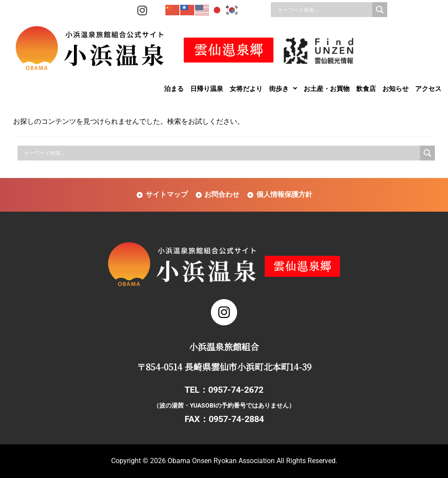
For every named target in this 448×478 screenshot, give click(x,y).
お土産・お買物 (327, 89)
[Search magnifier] (380, 10)
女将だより (246, 89)
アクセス (428, 89)
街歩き (283, 89)
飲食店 (366, 89)
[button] (283, 89)
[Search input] (324, 10)
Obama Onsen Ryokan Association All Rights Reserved (252, 461)
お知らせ (395, 89)
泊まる (174, 89)
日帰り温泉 (207, 89)
